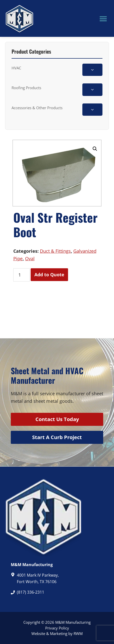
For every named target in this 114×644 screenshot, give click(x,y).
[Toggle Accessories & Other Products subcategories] (92, 110)
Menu (103, 19)
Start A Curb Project (57, 437)
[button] (95, 149)
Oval (30, 259)
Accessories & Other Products (37, 108)
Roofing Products (26, 88)
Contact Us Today (57, 419)
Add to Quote (49, 275)
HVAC (16, 68)
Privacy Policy (57, 628)
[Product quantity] (21, 275)
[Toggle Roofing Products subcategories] (92, 90)
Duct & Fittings (55, 251)
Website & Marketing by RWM (57, 633)
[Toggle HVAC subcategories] (92, 70)
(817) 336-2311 (31, 592)
